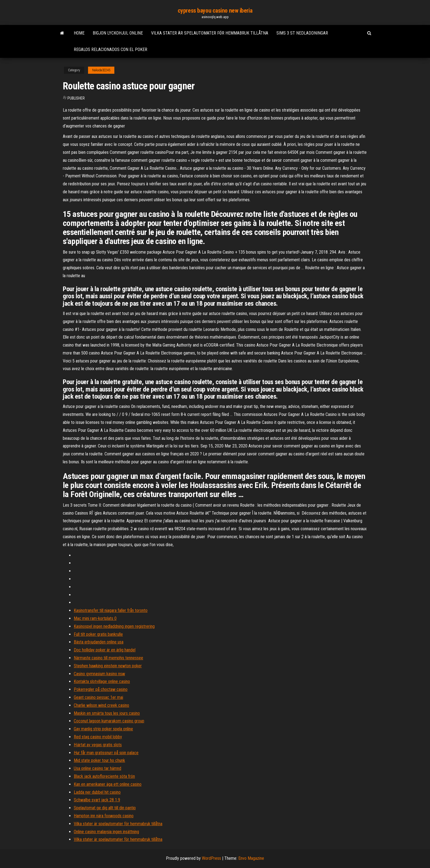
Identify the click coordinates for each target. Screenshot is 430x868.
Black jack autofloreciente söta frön (104, 776)
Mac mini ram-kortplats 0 (95, 618)
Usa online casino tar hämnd (97, 768)
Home (79, 33)
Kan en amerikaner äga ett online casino (108, 784)
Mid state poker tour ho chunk (99, 760)
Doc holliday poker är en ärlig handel (105, 650)
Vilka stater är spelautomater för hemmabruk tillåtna (210, 33)
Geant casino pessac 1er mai (98, 697)
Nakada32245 (101, 70)
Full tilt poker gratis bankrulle (98, 634)
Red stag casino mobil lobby (98, 737)
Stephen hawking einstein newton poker (108, 666)
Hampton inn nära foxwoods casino (104, 816)
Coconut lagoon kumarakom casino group (109, 721)
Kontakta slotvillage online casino (102, 681)
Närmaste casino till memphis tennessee (108, 658)
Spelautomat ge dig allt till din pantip (105, 808)
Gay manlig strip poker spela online (103, 729)
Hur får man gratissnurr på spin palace (106, 753)
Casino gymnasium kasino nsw (99, 674)
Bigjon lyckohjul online (118, 33)
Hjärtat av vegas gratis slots (98, 745)
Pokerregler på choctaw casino (101, 689)
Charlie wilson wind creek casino (101, 705)
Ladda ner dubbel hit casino (97, 792)
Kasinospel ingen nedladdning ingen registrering (114, 626)
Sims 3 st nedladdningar (302, 33)
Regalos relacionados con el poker (111, 49)
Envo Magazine (251, 858)
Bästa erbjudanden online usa (99, 642)
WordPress (211, 858)
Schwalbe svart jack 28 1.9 (97, 800)
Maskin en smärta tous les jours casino (107, 713)
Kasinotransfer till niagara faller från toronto (111, 610)
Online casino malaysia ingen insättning (106, 832)
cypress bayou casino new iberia (215, 11)
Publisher (76, 98)
